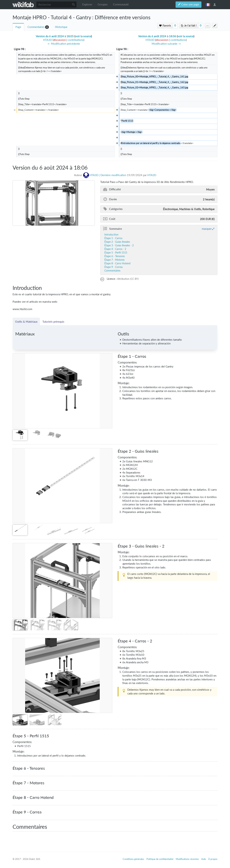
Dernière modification (113, 175)
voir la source (83, 36)
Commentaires (36, 27)
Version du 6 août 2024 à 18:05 (55, 36)
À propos (213, 859)
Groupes (103, 4)
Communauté (121, 4)
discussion (60, 40)
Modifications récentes (187, 859)
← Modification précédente (64, 44)
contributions (76, 40)
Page (18, 27)
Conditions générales (133, 859)
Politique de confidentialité (160, 859)
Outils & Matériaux (26, 322)
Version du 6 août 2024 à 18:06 (157, 36)
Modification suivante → (166, 44)
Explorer (87, 4)
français (208, 5)
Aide (204, 859)
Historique (61, 27)
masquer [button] (207, 229)
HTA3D (152, 175)
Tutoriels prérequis (53, 322)
